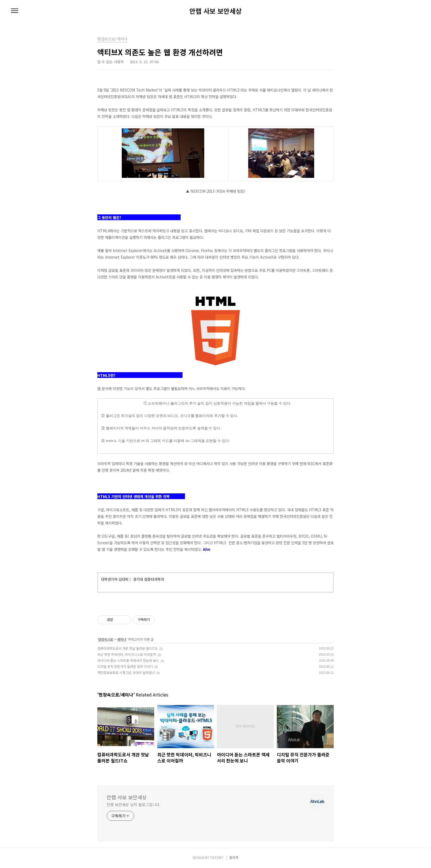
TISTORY (217, 857)
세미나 (122, 639)
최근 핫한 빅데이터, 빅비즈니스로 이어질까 (127, 654)
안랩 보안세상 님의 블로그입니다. (134, 805)
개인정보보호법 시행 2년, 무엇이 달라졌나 (126, 672)
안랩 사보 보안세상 (215, 11)
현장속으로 (106, 639)
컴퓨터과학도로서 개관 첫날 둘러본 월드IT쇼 (128, 648)
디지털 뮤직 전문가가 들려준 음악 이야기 (125, 666)
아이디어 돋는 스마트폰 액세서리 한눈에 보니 (128, 660)
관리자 (234, 857)
